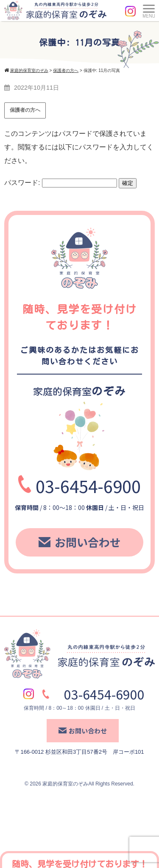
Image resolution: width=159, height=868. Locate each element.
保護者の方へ (25, 110)
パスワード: (61, 183)
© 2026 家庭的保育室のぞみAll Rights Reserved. (79, 784)
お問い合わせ (80, 542)
